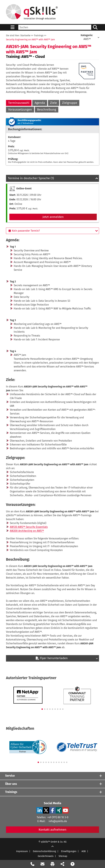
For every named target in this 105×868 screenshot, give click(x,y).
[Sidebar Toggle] (12, 27)
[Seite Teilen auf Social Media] (63, 864)
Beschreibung (47, 110)
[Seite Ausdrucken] (52, 864)
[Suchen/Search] (95, 27)
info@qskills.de (58, 821)
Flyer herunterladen (52, 658)
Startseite (25, 36)
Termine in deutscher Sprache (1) (31, 178)
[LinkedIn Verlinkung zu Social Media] (40, 810)
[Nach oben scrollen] (73, 864)
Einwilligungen (69, 851)
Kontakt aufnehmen (52, 830)
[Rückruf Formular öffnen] (32, 864)
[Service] (52, 776)
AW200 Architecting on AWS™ (27, 531)
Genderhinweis (46, 856)
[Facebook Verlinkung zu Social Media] (52, 810)
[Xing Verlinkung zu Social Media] (59, 810)
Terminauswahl (19, 103)
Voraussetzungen (20, 110)
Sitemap (63, 856)
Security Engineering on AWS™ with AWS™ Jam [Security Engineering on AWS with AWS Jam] (30, 40)
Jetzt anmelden (53, 217)
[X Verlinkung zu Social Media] (46, 810)
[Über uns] (52, 784)
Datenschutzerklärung (45, 851)
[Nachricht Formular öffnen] (42, 864)
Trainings (39, 36)
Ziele (53, 103)
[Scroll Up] (52, 847)
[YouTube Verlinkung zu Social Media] (65, 810)
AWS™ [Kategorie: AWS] (87, 37)
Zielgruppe (70, 103)
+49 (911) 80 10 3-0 (58, 817)
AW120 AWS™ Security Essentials (29, 527)
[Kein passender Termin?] (52, 231)
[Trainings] (52, 792)
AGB (84, 851)
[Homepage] (32, 12)
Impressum (22, 851)
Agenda (40, 103)
